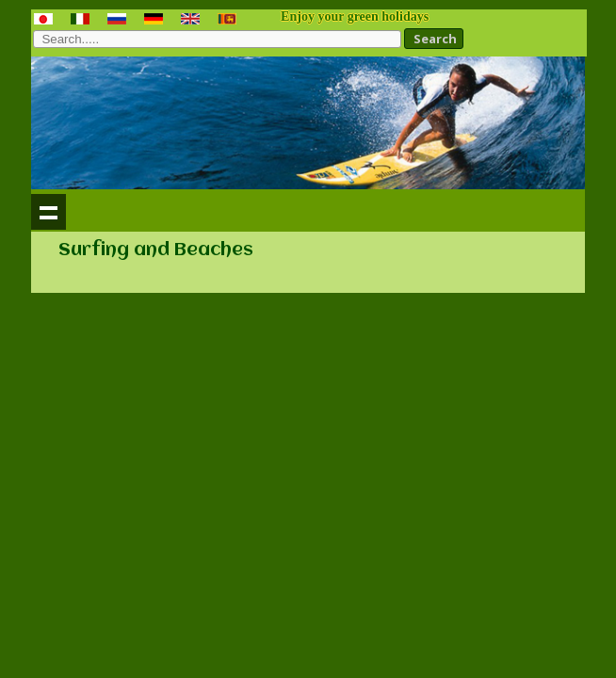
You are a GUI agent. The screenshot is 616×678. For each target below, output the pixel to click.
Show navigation (49, 212)
